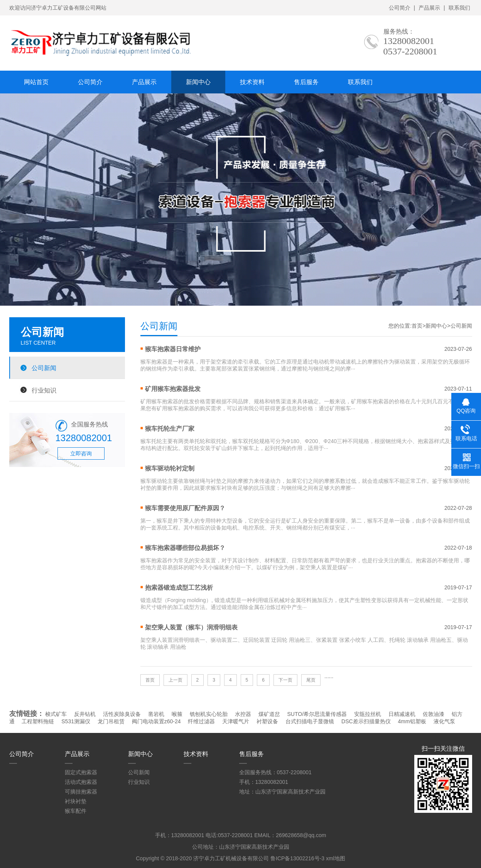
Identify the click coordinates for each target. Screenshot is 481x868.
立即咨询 (81, 453)
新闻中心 (198, 82)
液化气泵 (444, 721)
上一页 (176, 680)
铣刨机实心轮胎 (209, 714)
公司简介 (400, 8)
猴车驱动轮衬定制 (170, 468)
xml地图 (336, 858)
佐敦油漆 (434, 714)
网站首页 (36, 82)
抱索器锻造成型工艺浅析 (179, 588)
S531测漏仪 (76, 721)
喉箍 (177, 714)
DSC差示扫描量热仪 (366, 721)
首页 (417, 326)
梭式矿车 (56, 714)
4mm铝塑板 (412, 721)
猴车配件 (76, 811)
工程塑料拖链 (38, 721)
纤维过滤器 (201, 721)
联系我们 (459, 8)
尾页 (311, 680)
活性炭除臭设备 (122, 714)
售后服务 (306, 82)
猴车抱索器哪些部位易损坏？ (185, 548)
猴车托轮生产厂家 (170, 429)
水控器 (243, 714)
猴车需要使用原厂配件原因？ (185, 508)
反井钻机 (85, 714)
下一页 (285, 680)
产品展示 (429, 8)
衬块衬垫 (76, 801)
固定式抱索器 (81, 772)
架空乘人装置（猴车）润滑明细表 (191, 627)
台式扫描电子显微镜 (310, 721)
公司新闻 (44, 368)
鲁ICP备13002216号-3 (297, 858)
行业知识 (44, 390)
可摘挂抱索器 (81, 792)
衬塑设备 (267, 721)
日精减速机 (402, 714)
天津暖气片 (236, 721)
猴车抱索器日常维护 (173, 349)
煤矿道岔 (269, 714)
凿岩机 (156, 714)
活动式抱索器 (81, 782)
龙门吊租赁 (111, 721)
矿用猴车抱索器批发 (173, 389)
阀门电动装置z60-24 (156, 721)
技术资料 (252, 82)
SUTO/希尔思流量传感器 (317, 714)
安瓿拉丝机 (368, 714)
